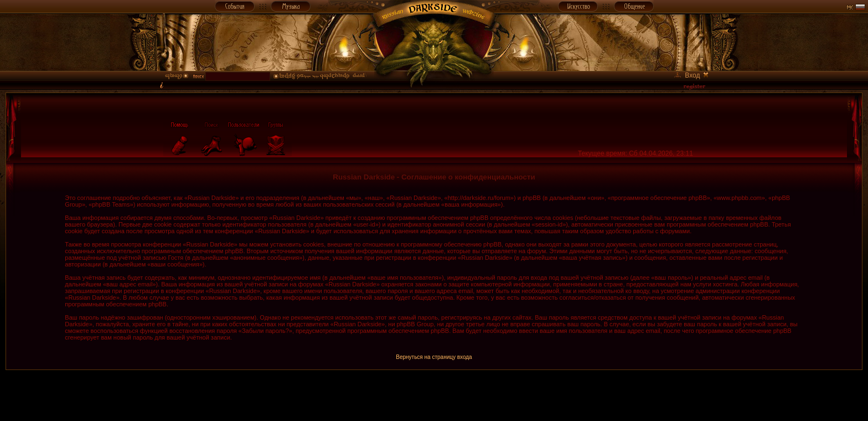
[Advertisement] (434, 395)
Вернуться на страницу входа (434, 357)
